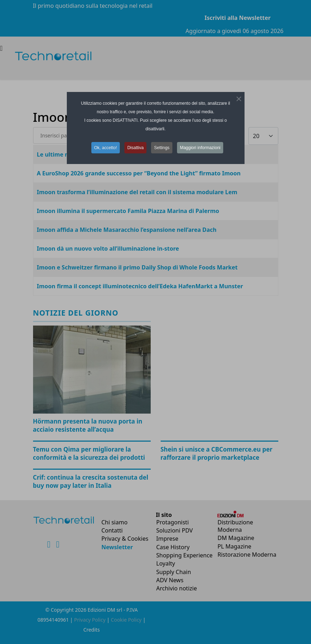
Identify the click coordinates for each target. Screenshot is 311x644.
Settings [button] (162, 148)
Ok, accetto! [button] (106, 148)
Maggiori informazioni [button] (200, 148)
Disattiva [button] (135, 148)
